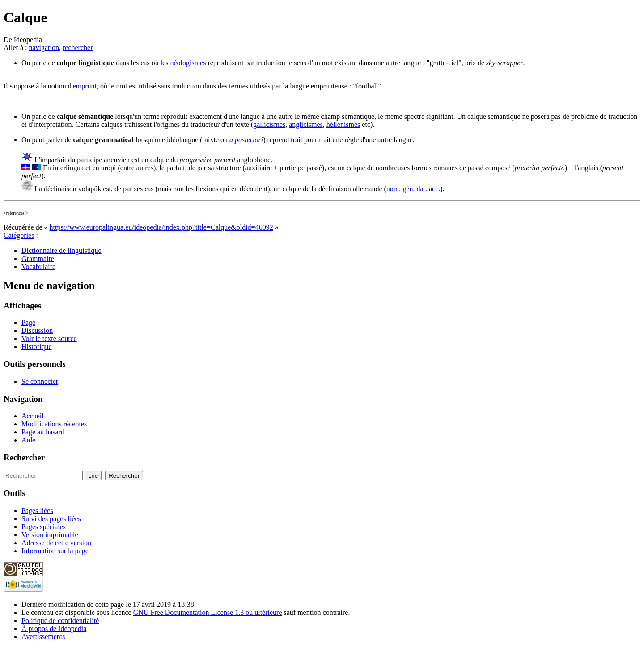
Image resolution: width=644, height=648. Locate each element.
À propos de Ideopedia (54, 629)
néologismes (188, 63)
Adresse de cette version (56, 543)
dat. (422, 189)
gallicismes (269, 124)
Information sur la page (55, 551)
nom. (394, 189)
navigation (44, 48)
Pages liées (37, 511)
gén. (409, 189)
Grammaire (38, 259)
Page (28, 322)
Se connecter (40, 381)
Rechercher (24, 457)
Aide (28, 440)
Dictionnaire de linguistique (61, 250)
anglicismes (306, 124)
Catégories (19, 235)
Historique (37, 347)
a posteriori (246, 140)
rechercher (78, 48)
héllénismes (343, 124)
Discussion (37, 330)
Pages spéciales (44, 527)
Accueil (33, 416)
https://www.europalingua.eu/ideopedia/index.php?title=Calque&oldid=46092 (161, 227)
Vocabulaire (38, 267)
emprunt (85, 86)
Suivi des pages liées (51, 519)
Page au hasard (43, 432)
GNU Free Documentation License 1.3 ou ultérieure (208, 612)
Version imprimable (50, 535)
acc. (434, 189)
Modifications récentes (54, 424)
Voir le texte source (49, 339)
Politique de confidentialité (60, 621)
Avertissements (43, 637)
